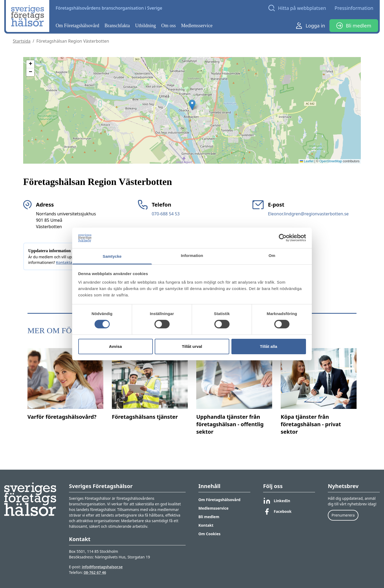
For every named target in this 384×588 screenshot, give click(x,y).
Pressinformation (354, 8)
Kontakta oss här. (71, 262)
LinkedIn (277, 501)
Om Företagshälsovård (77, 26)
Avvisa (115, 346)
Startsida (22, 41)
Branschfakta (117, 26)
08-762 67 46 (95, 572)
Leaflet (307, 161)
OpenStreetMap (331, 161)
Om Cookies (209, 534)
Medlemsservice (197, 26)
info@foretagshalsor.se (102, 567)
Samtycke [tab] (112, 256)
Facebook (277, 512)
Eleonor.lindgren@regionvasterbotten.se (308, 214)
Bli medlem (354, 26)
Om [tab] (272, 255)
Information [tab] (192, 255)
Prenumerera (343, 515)
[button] (192, 105)
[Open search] (297, 8)
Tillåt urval (192, 346)
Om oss (169, 26)
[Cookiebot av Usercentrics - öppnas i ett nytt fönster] (283, 238)
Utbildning (146, 26)
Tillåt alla (269, 346)
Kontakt (206, 525)
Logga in (311, 26)
